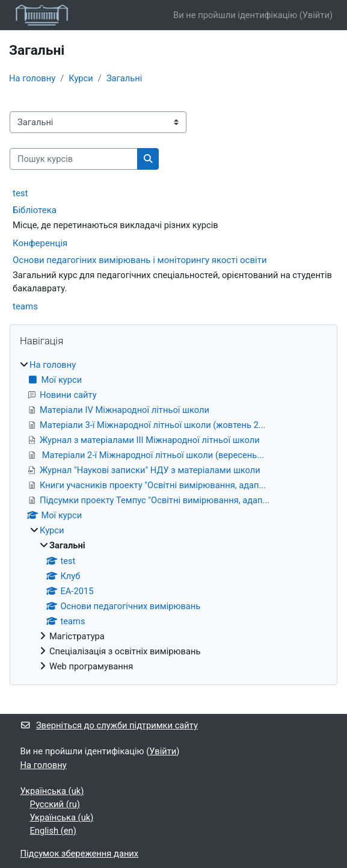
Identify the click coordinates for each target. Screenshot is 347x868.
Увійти (316, 15)
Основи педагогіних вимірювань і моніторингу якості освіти (140, 260)
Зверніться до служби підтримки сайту (109, 725)
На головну (32, 78)
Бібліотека (35, 210)
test (20, 193)
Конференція (40, 243)
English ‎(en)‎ (53, 831)
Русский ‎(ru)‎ (55, 804)
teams (25, 306)
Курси (81, 78)
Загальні (124, 78)
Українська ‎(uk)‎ (52, 791)
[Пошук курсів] (74, 159)
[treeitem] (173, 516)
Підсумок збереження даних (80, 854)
